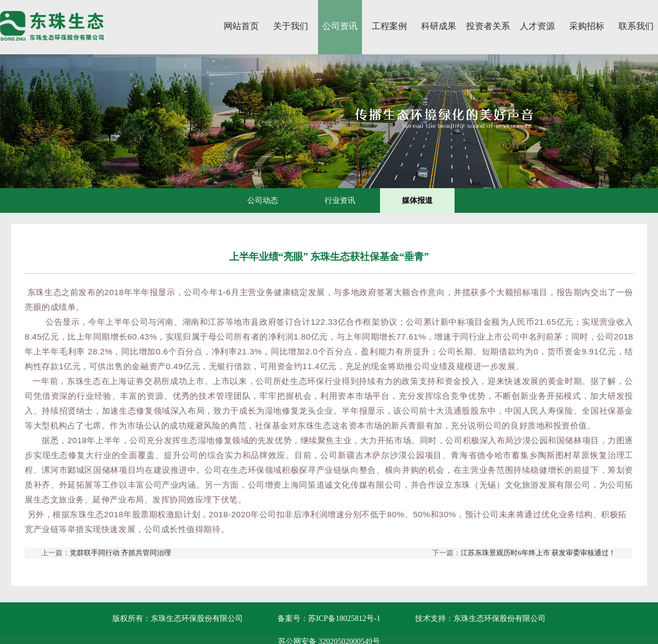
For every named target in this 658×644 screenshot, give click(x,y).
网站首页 (241, 26)
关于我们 (291, 26)
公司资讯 (340, 26)
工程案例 (389, 26)
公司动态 (263, 200)
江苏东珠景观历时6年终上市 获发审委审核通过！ (538, 553)
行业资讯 (340, 200)
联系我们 (636, 26)
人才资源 (537, 26)
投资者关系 (488, 26)
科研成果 (439, 26)
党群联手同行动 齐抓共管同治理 (120, 553)
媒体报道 (417, 200)
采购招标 (587, 26)
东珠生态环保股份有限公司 (500, 618)
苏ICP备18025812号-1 (344, 618)
